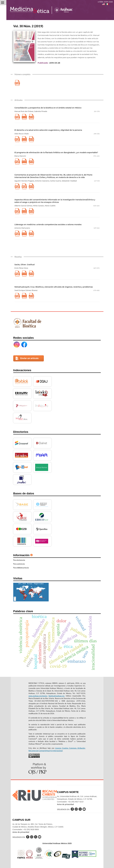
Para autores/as (19, 564)
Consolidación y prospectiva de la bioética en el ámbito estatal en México (48, 108)
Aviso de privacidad (65, 804)
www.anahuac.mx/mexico (38, 696)
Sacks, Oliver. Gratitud (25, 265)
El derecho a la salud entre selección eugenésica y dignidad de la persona (48, 130)
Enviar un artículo (29, 358)
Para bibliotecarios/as (21, 568)
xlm (31, 117)
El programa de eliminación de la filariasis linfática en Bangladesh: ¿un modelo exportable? (56, 153)
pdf (17, 83)
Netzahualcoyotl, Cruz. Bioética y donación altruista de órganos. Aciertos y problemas (54, 287)
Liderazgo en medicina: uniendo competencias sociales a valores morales (48, 225)
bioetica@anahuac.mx (56, 696)
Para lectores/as (19, 560)
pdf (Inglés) (24, 117)
